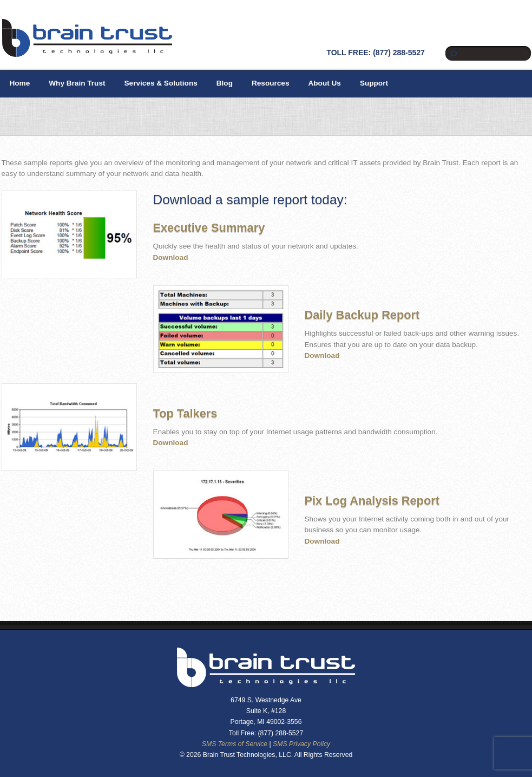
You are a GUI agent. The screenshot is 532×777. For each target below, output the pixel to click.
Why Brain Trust (77, 83)
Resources (271, 83)
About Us (324, 83)
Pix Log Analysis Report (372, 501)
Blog (225, 83)
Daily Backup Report (362, 315)
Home (20, 83)
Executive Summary (209, 228)
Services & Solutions (161, 83)
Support (374, 83)
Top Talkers (185, 413)
